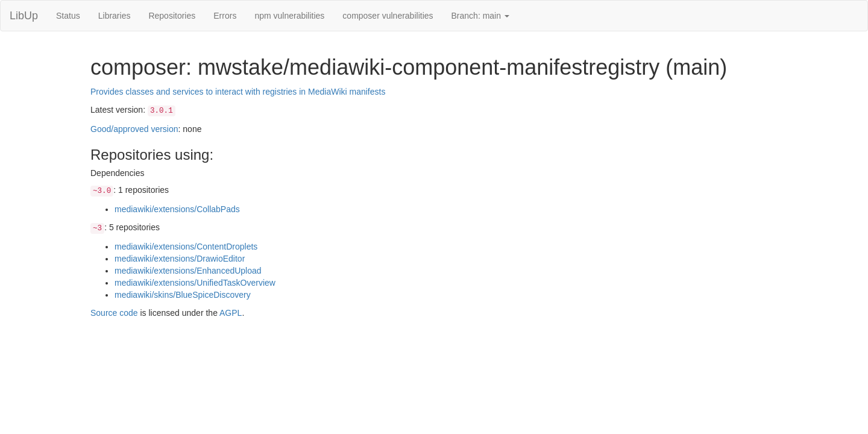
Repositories (172, 16)
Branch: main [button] (480, 16)
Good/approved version (134, 129)
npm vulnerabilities (289, 16)
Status (68, 16)
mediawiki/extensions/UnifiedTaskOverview (195, 283)
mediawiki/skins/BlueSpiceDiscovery (183, 295)
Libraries (115, 16)
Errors (225, 16)
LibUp (24, 16)
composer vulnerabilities (388, 16)
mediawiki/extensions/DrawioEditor (180, 259)
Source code (114, 313)
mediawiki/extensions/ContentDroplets (186, 247)
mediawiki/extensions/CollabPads (177, 209)
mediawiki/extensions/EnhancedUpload (188, 271)
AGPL (231, 313)
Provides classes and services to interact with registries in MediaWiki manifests (238, 92)
